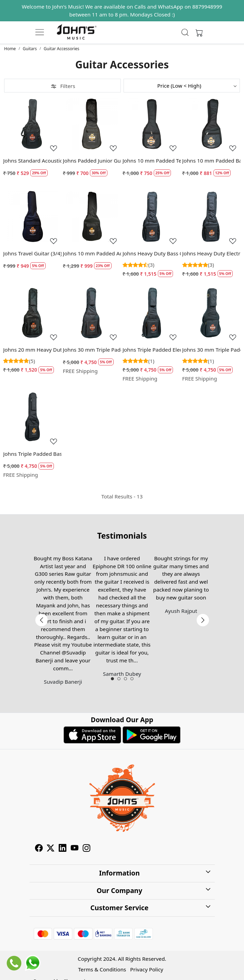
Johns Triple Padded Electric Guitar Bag (152, 350)
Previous (42, 620)
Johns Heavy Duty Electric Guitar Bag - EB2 (211, 253)
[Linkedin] (63, 849)
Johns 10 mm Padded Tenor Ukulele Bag (152, 161)
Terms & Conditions (102, 969)
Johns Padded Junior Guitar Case (92, 161)
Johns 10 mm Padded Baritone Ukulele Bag (211, 161)
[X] (51, 849)
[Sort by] (182, 86)
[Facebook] (39, 849)
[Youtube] (75, 849)
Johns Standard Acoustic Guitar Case (32, 161)
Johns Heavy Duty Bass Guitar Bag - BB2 (152, 253)
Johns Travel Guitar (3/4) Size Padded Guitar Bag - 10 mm (32, 253)
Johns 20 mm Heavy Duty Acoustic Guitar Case (32, 350)
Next (203, 620)
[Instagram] (87, 849)
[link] (185, 32)
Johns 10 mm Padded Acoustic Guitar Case (92, 253)
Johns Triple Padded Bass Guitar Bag (32, 454)
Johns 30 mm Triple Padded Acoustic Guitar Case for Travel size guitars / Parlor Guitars (211, 350)
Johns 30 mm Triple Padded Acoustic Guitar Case (92, 350)
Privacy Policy (147, 969)
